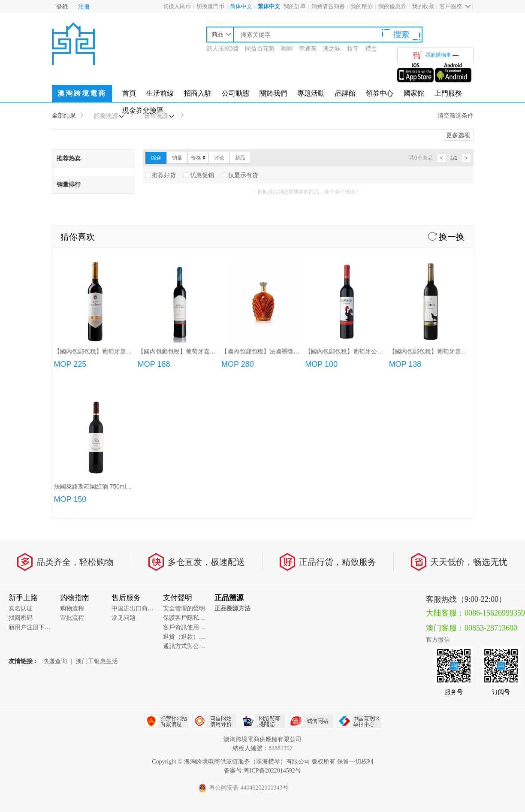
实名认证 (21, 608)
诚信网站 (311, 721)
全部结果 (64, 115)
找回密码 (21, 618)
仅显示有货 (240, 175)
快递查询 (55, 661)
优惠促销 (199, 175)
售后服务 (126, 598)
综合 (156, 158)
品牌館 (345, 93)
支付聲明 (178, 598)
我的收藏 (423, 6)
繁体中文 (269, 6)
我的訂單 (295, 6)
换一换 (447, 237)
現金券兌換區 (143, 110)
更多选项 (458, 135)
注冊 (84, 6)
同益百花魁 (260, 48)
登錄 (62, 6)
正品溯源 (229, 598)
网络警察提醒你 (263, 721)
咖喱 (287, 48)
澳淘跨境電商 (82, 93)
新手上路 (23, 598)
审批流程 (72, 618)
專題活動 (311, 93)
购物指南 (75, 598)
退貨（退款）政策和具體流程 (202, 637)
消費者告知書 (328, 6)
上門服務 (448, 93)
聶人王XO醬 (223, 48)
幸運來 (308, 48)
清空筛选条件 (456, 115)
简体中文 (241, 6)
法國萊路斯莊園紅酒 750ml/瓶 (94, 486)
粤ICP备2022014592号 (272, 771)
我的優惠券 (392, 6)
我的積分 (362, 6)
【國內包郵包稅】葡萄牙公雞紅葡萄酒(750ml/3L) (370, 351)
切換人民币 (177, 6)
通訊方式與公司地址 (190, 646)
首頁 (129, 93)
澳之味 (332, 48)
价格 (198, 158)
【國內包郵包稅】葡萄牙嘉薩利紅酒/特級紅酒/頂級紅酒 (211, 351)
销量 (177, 158)
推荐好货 (161, 175)
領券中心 (380, 93)
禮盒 (371, 48)
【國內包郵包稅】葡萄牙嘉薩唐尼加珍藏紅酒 (114, 351)
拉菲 (353, 48)
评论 (219, 158)
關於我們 (273, 93)
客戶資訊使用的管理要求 (196, 627)
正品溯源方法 (232, 608)
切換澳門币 (210, 6)
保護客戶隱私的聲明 (190, 618)
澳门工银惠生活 (97, 661)
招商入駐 (198, 93)
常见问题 (124, 618)
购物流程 (72, 608)
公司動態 (235, 93)
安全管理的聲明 (184, 608)
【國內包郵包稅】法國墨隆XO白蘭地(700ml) (281, 351)
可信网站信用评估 (214, 721)
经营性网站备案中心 (166, 721)
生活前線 (160, 93)
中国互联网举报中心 (359, 721)
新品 (240, 158)
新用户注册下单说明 (36, 627)
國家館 (414, 93)
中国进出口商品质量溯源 (145, 608)
